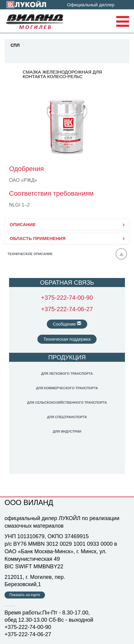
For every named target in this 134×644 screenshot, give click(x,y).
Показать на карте (25, 595)
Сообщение (67, 324)
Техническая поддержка (67, 339)
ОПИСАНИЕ (23, 224)
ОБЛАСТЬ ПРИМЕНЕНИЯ (38, 238)
